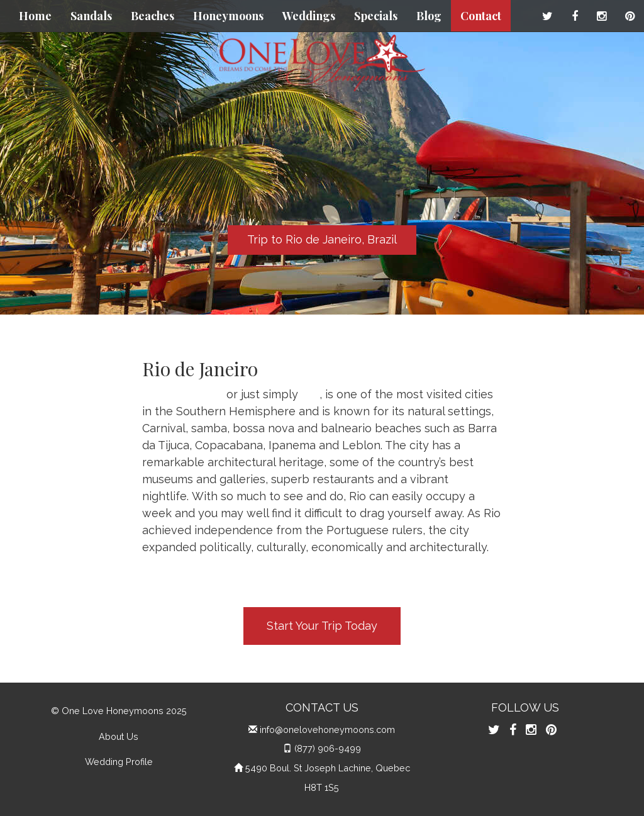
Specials (376, 16)
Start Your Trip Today (322, 626)
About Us (119, 736)
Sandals (91, 16)
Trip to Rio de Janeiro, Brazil (322, 239)
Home (35, 16)
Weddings (309, 16)
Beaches (153, 16)
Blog (429, 16)
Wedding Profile (119, 762)
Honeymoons (228, 16)
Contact (481, 16)
